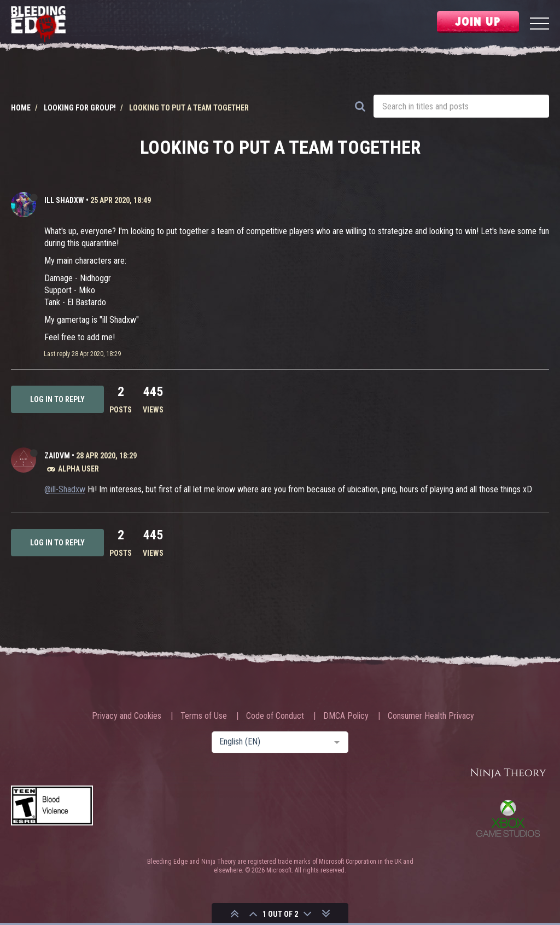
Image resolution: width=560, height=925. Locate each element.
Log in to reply (57, 399)
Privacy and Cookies (127, 716)
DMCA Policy (346, 716)
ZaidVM (57, 456)
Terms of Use (204, 716)
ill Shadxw (64, 200)
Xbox (508, 818)
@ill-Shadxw (65, 489)
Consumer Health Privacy (431, 716)
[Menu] (539, 25)
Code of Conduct (275, 716)
